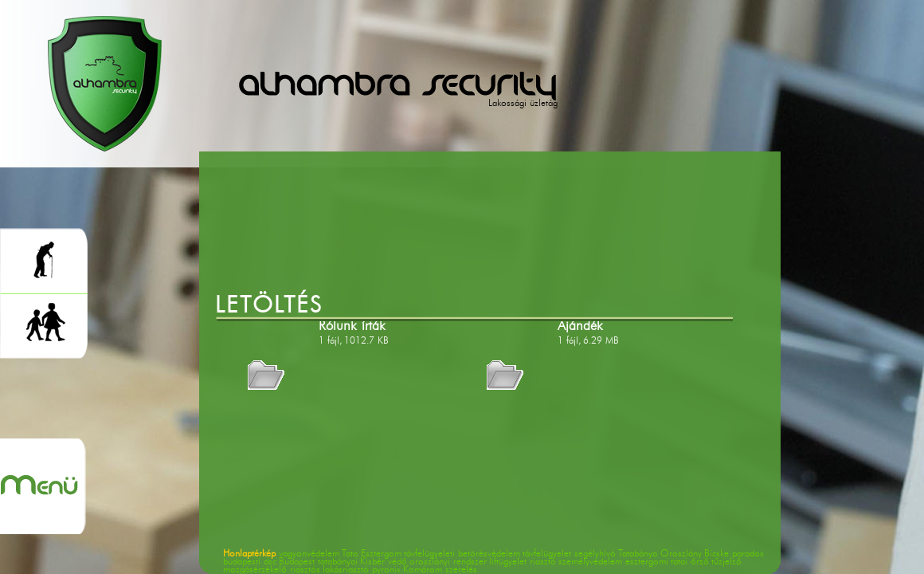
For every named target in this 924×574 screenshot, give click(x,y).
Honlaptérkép (249, 554)
